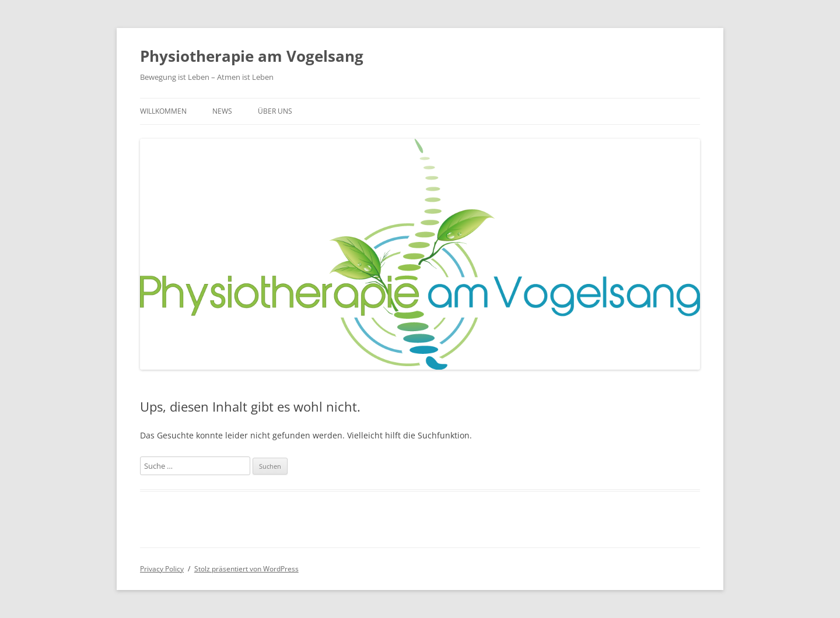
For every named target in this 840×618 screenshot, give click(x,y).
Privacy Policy (162, 569)
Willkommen (163, 111)
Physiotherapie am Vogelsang (252, 56)
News (222, 111)
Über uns (275, 111)
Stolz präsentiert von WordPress (246, 569)
